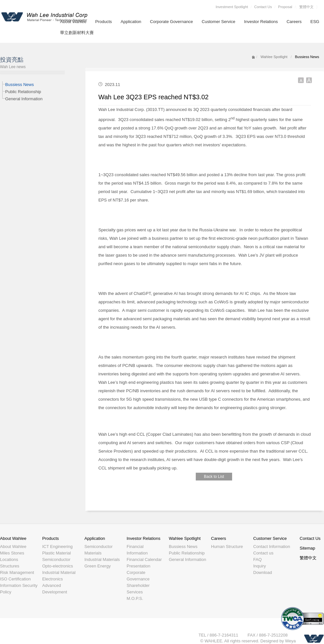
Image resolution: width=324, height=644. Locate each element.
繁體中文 (306, 7)
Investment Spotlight (232, 7)
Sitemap (307, 548)
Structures (10, 566)
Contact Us (263, 7)
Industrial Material (59, 572)
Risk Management (17, 572)
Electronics (53, 579)
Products (103, 22)
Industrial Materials (102, 559)
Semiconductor (56, 559)
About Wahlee (13, 538)
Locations (9, 559)
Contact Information (272, 547)
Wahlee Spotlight (274, 57)
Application (131, 22)
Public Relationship (23, 92)
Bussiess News (19, 85)
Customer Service (218, 22)
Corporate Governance (171, 22)
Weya (290, 641)
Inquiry (260, 566)
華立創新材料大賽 (77, 33)
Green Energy (98, 566)
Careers (294, 22)
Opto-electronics (58, 566)
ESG (315, 22)
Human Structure (227, 547)
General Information (24, 99)
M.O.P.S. (135, 598)
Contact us (263, 553)
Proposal (285, 7)
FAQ (257, 559)
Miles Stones (12, 553)
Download (263, 572)
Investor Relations (261, 22)
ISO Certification (15, 579)
